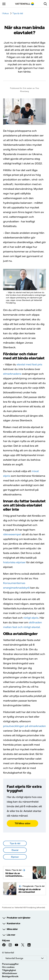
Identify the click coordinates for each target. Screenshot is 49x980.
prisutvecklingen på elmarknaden (24, 726)
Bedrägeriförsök (10, 976)
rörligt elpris (31, 618)
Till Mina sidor (23, 823)
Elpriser (15, 857)
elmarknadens (12, 374)
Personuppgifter (10, 964)
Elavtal (15, 850)
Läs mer (11, 935)
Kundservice (14, 923)
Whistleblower (10, 973)
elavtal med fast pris (29, 364)
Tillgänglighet (9, 970)
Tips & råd (18, 13)
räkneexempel (12, 534)
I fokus (5, 13)
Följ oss (6, 940)
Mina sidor (12, 929)
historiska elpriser (14, 562)
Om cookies (8, 967)
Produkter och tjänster (19, 918)
